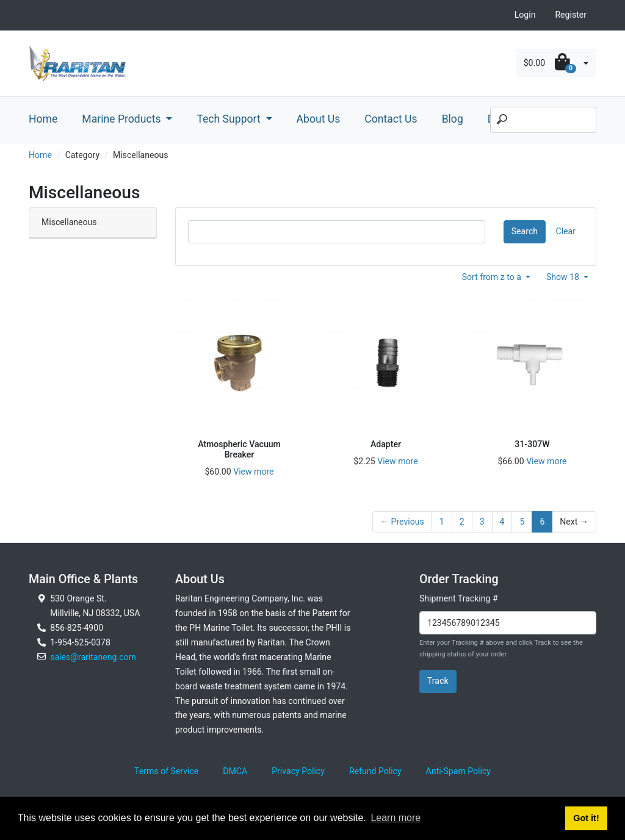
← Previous (402, 522)
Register (571, 15)
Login (525, 15)
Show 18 (564, 277)
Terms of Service (166, 771)
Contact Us (391, 119)
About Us (319, 119)
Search (525, 231)
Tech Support (230, 119)
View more (253, 472)
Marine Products (123, 119)
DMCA (235, 771)
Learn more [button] (396, 818)
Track (438, 681)
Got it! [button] (586, 818)
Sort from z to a (493, 277)
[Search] (543, 120)
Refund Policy (375, 771)
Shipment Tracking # (459, 598)
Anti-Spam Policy (458, 771)
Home (43, 119)
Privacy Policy (298, 771)
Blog (453, 119)
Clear (566, 231)
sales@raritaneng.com (93, 657)
